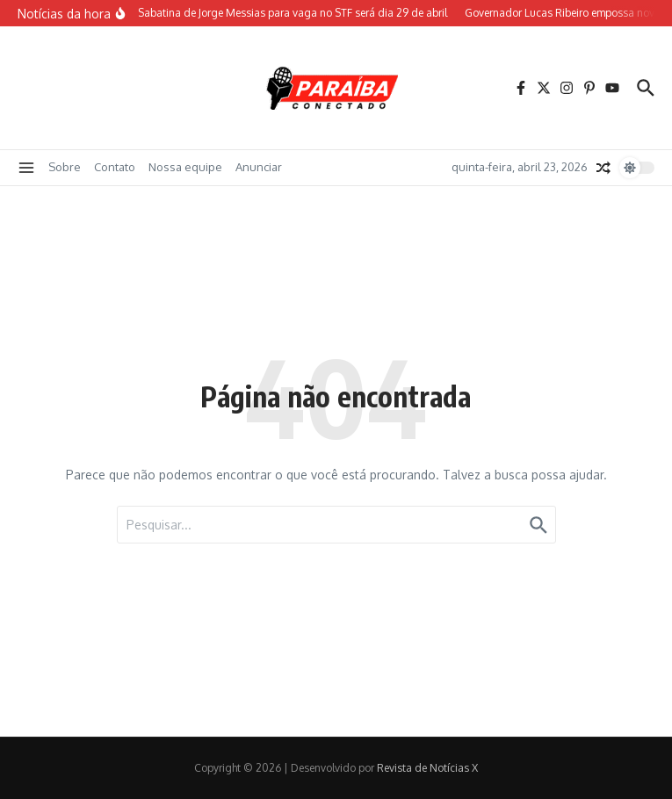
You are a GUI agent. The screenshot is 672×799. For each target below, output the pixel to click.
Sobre (65, 167)
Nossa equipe (185, 167)
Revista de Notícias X (427, 768)
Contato (115, 167)
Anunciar (259, 167)
